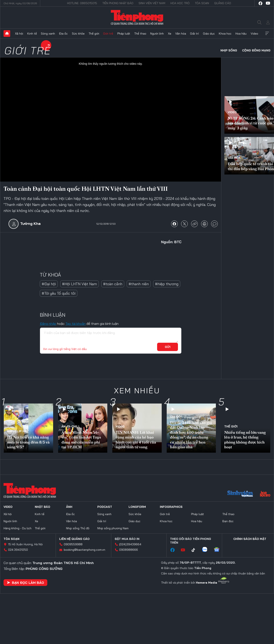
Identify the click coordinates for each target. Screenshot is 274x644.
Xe (170, 34)
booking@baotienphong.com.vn (84, 550)
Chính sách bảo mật (250, 539)
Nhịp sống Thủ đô (78, 528)
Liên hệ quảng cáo (74, 539)
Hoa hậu (241, 34)
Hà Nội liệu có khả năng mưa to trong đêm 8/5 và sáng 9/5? (28, 442)
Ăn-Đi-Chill (71, 426)
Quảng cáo (223, 3)
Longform (137, 507)
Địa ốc (63, 34)
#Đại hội (49, 284)
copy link (194, 224)
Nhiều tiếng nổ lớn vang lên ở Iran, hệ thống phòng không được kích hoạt (245, 440)
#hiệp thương (167, 284)
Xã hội (19, 34)
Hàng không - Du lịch (18, 528)
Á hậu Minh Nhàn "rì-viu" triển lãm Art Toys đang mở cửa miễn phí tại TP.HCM (81, 440)
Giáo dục (209, 34)
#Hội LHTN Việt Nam (79, 284)
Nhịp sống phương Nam (113, 528)
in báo (204, 224)
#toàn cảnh (113, 284)
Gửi (168, 347)
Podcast (105, 507)
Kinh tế (32, 34)
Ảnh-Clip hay (18, 431)
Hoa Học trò (180, 3)
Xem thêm (267, 34)
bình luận (214, 224)
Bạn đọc (228, 521)
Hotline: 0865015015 (82, 3)
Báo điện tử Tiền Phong (137, 17)
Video (254, 34)
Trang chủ (7, 34)
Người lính (157, 34)
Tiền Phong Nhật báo (118, 3)
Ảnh (69, 507)
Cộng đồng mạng (256, 50)
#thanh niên (139, 284)
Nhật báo (43, 507)
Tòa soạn (202, 3)
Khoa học (225, 34)
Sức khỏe (78, 34)
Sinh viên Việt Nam (152, 3)
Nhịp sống (229, 50)
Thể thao (140, 34)
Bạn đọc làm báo (25, 583)
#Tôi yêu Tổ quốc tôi (59, 293)
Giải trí (194, 34)
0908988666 (129, 550)
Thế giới (94, 34)
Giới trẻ (108, 34)
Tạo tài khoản (76, 324)
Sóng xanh (48, 34)
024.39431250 (18, 550)
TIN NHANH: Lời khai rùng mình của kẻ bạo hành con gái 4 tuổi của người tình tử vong (136, 440)
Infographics (171, 507)
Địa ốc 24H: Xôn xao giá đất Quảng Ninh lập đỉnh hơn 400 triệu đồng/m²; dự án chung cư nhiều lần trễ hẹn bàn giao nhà (191, 435)
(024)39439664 (130, 544)
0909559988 (73, 544)
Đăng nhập (48, 324)
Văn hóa (181, 34)
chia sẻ (174, 224)
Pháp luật (124, 34)
